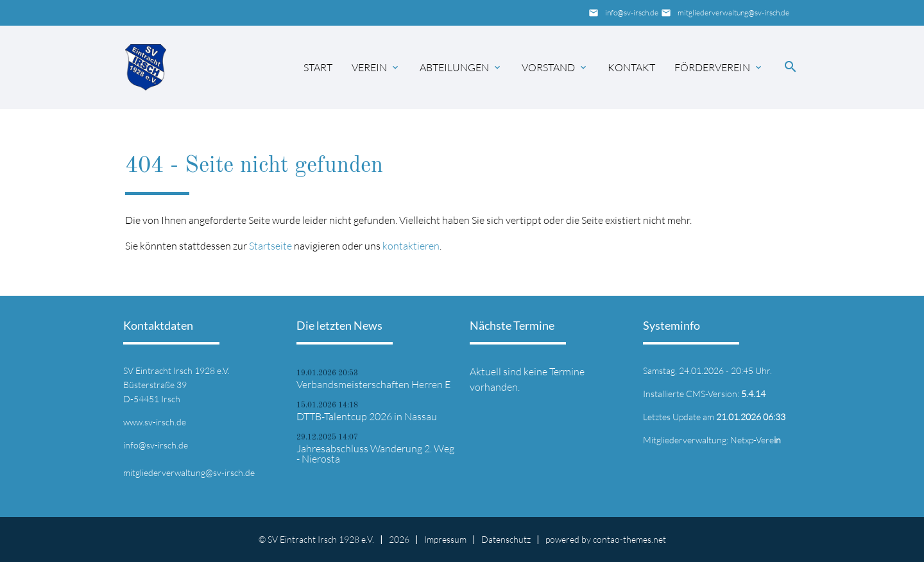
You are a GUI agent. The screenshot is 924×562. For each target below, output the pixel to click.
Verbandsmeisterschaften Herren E (373, 384)
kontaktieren (411, 246)
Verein (369, 67)
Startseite (270, 246)
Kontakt (631, 67)
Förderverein (712, 67)
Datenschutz (506, 539)
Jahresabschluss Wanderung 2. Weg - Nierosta (375, 454)
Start (318, 67)
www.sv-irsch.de (155, 422)
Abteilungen (454, 67)
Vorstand (548, 67)
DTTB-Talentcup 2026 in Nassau (367, 416)
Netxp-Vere (756, 440)
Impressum (445, 539)
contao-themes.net (629, 539)
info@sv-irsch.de (632, 13)
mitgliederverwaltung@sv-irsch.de (733, 13)
